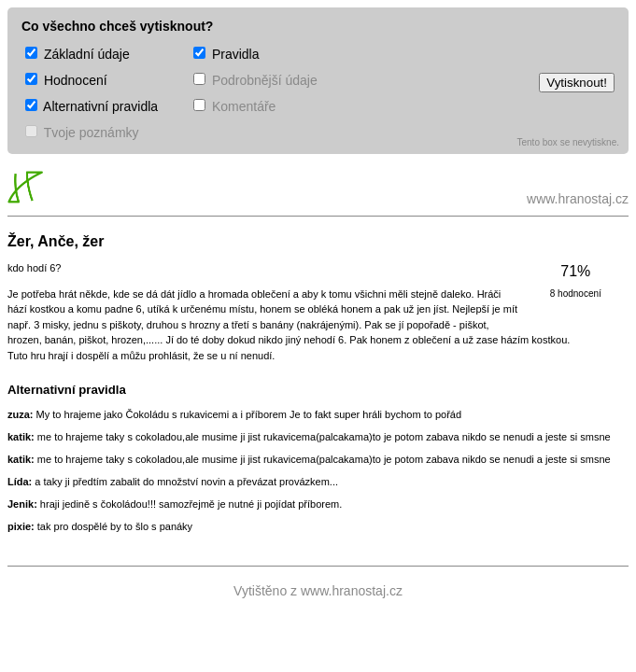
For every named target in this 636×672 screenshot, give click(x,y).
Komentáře (234, 106)
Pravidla (226, 54)
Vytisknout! (577, 83)
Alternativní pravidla (92, 106)
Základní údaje (78, 54)
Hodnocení (66, 80)
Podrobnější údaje (255, 80)
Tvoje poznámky (82, 133)
